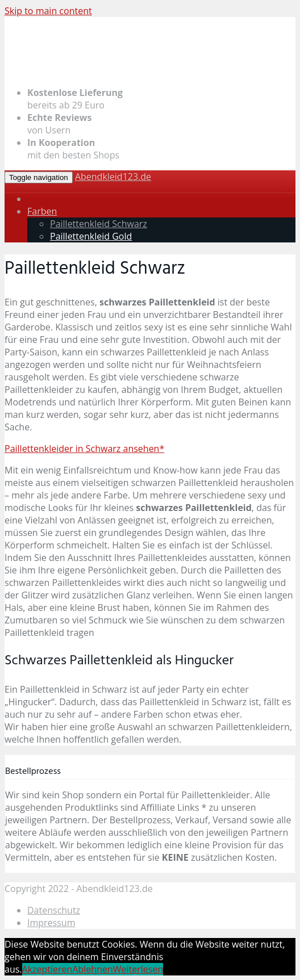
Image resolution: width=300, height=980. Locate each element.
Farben (42, 211)
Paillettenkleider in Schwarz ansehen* (84, 449)
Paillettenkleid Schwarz (99, 224)
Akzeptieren (47, 969)
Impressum (51, 923)
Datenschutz (54, 910)
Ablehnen (92, 969)
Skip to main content (48, 11)
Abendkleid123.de (113, 177)
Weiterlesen (138, 969)
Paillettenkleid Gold (91, 236)
